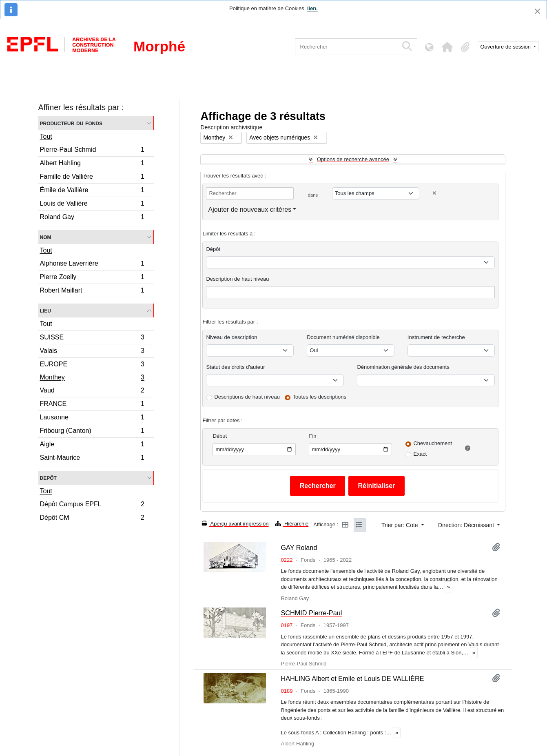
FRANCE (92, 405)
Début (220, 436)
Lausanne (92, 418)
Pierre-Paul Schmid (92, 151)
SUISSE (92, 338)
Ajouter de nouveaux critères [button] (250, 210)
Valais (92, 352)
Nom (46, 237)
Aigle (92, 445)
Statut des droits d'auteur (235, 367)
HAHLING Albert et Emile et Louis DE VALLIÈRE (352, 678)
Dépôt (213, 249)
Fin (312, 436)
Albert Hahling (92, 164)
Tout (46, 136)
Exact (420, 454)
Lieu (45, 310)
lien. (312, 8)
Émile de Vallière (92, 191)
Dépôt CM (92, 519)
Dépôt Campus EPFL (92, 505)
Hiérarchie (292, 524)
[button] (447, 47)
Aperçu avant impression (235, 524)
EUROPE (92, 365)
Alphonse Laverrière (92, 265)
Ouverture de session (506, 47)
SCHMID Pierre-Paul (311, 613)
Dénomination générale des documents (403, 367)
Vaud (92, 391)
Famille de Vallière (92, 178)
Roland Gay (92, 218)
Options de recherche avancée (353, 159)
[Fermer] (537, 11)
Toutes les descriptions (320, 397)
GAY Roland (299, 548)
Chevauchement (433, 443)
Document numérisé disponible (343, 337)
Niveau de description (231, 337)
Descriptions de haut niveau (247, 397)
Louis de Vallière (92, 205)
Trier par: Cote (401, 525)
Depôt (48, 478)
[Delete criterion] (434, 193)
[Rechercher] (347, 47)
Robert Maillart (92, 291)
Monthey (92, 378)
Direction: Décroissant (467, 525)
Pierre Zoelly (92, 278)
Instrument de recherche (436, 337)
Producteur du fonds (71, 123)
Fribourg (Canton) (92, 432)
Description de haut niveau (237, 279)
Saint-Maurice (92, 459)
